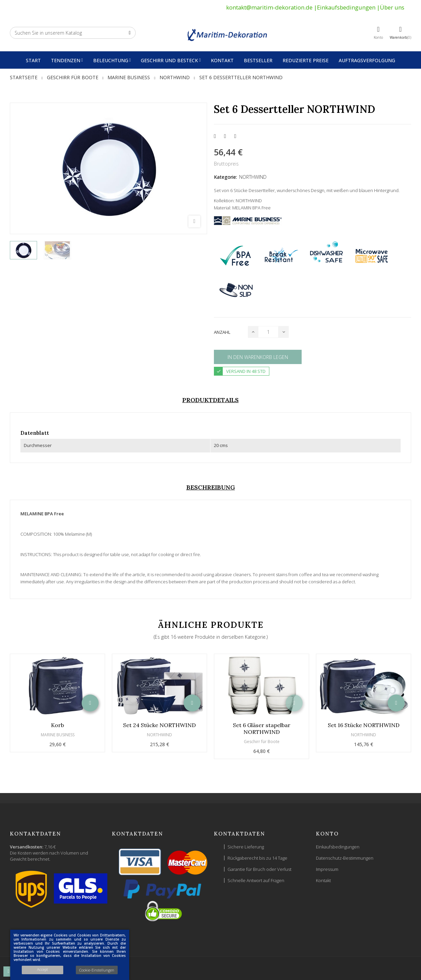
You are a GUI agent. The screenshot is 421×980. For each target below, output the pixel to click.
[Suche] (73, 33)
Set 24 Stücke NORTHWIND (159, 725)
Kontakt (323, 880)
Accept (43, 969)
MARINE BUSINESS (58, 735)
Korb (57, 725)
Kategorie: (225, 177)
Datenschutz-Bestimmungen (345, 858)
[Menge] (268, 332)
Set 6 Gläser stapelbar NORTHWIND (262, 728)
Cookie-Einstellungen (97, 970)
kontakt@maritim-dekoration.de (269, 7)
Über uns (392, 7)
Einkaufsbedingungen (346, 7)
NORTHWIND (253, 177)
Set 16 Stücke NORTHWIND (364, 725)
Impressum (327, 869)
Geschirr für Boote (262, 742)
